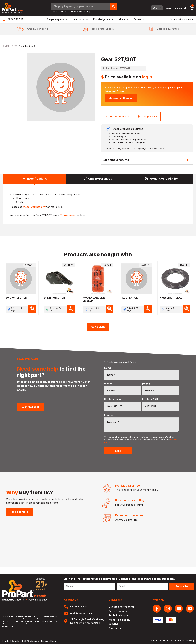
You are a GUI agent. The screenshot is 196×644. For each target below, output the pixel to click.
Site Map (190, 641)
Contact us (140, 19)
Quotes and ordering (121, 607)
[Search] (114, 6)
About (123, 19)
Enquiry (110, 415)
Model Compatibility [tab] (164, 179)
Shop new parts (57, 19)
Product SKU (150, 399)
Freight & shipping (119, 620)
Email (108, 384)
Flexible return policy (102, 29)
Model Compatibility (34, 207)
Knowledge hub (103, 19)
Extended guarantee (168, 29)
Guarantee (115, 628)
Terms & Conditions (159, 641)
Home (6, 46)
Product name (113, 399)
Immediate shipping (37, 29)
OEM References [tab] (100, 179)
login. (148, 77)
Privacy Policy (177, 641)
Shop (15, 46)
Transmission (68, 215)
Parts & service (118, 611)
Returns (113, 624)
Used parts (80, 19)
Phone (146, 384)
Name (109, 368)
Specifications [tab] (37, 179)
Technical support (120, 615)
